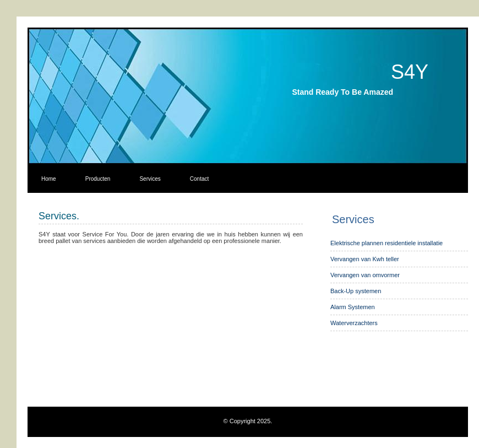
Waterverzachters (354, 323)
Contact (199, 179)
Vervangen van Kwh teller (365, 259)
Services (150, 179)
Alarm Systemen (353, 307)
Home (49, 179)
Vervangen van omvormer (365, 275)
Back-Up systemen (356, 291)
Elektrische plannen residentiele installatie (387, 243)
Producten (98, 179)
